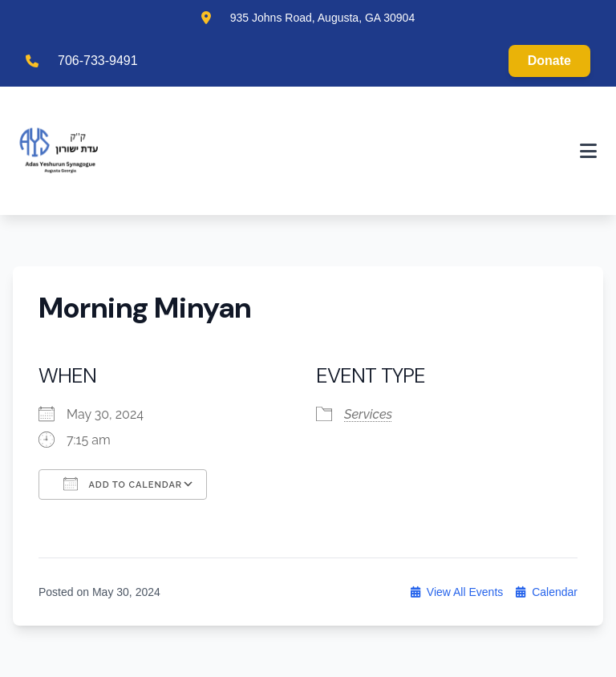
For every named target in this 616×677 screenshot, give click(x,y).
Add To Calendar (123, 484)
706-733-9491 (98, 61)
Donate (549, 61)
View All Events (457, 592)
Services (368, 414)
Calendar (547, 592)
